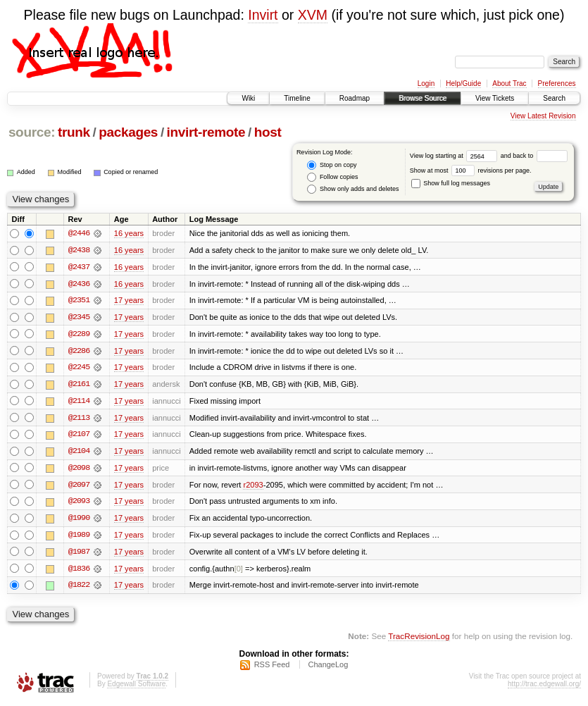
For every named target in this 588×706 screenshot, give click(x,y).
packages (128, 132)
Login (426, 83)
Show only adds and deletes (353, 189)
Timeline (297, 98)
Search (554, 98)
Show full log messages (451, 183)
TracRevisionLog (419, 639)
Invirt (263, 15)
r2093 (253, 487)
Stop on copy (332, 165)
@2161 (79, 385)
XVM (313, 15)
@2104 (79, 453)
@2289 (79, 335)
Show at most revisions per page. (471, 171)
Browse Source (423, 98)
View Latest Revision (543, 116)
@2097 (79, 487)
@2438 (79, 250)
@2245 (79, 369)
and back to (534, 156)
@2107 (79, 436)
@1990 (79, 521)
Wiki (248, 98)
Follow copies (332, 177)
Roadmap (355, 98)
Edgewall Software (136, 687)
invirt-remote (206, 132)
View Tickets (495, 98)
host (268, 132)
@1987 (79, 555)
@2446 (79, 233)
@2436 (79, 284)
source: (32, 132)
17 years (129, 301)
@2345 (79, 318)
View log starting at (455, 156)
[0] (239, 571)
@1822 (79, 588)
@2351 (79, 301)
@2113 (79, 419)
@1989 (79, 538)
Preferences (557, 83)
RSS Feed (272, 668)
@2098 (79, 470)
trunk (74, 132)
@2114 (79, 402)
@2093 (79, 504)
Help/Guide (463, 83)
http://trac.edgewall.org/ (544, 687)
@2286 (79, 352)
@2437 (79, 267)
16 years (129, 233)
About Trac (509, 83)
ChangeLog (328, 668)
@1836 (79, 571)
